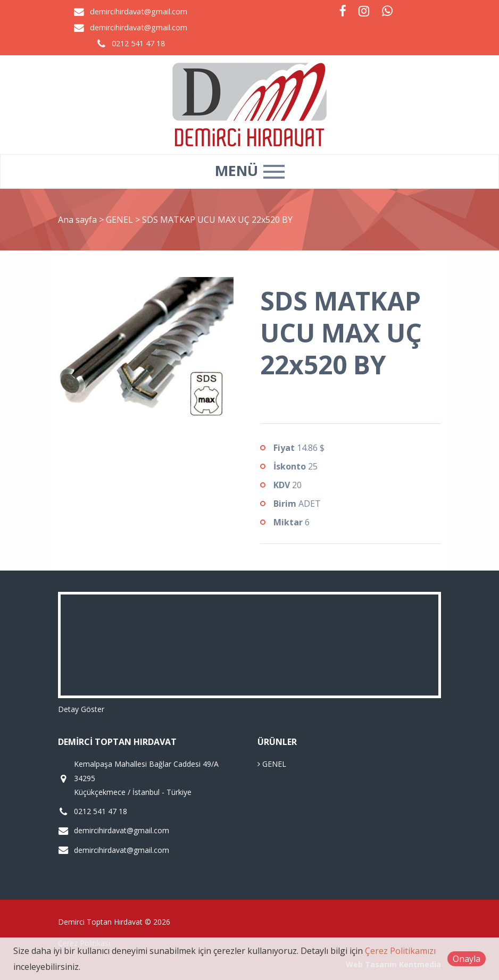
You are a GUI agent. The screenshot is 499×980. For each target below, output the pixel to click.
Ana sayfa (77, 220)
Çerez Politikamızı (400, 951)
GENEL (120, 220)
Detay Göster (81, 709)
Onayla (467, 959)
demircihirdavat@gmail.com (139, 11)
